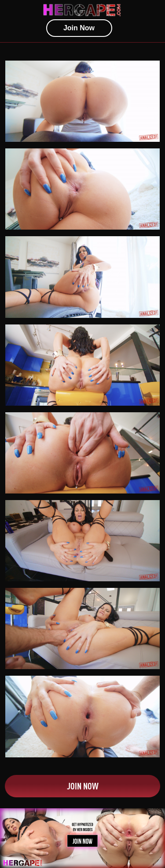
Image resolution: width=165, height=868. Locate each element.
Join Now (83, 786)
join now (79, 28)
